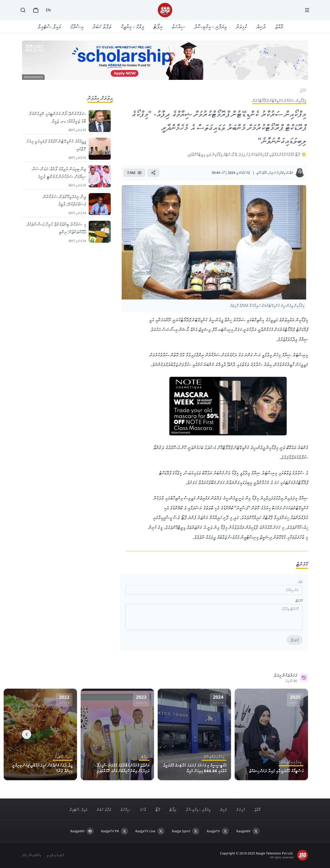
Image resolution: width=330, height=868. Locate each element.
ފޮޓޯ (158, 809)
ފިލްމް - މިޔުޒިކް (132, 26)
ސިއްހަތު (178, 26)
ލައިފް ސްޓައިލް (49, 26)
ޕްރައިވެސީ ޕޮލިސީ (55, 855)
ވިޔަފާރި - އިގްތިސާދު (210, 26)
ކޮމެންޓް (299, 601)
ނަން (301, 582)
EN (48, 10)
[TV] (36, 10)
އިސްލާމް (77, 26)
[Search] (23, 10)
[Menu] (307, 10)
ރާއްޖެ (279, 26)
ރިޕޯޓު (158, 26)
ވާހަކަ (143, 809)
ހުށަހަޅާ (295, 640)
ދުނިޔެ (261, 26)
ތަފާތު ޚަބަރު (102, 26)
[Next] (27, 734)
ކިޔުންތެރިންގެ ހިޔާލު (32, 855)
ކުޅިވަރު (241, 26)
